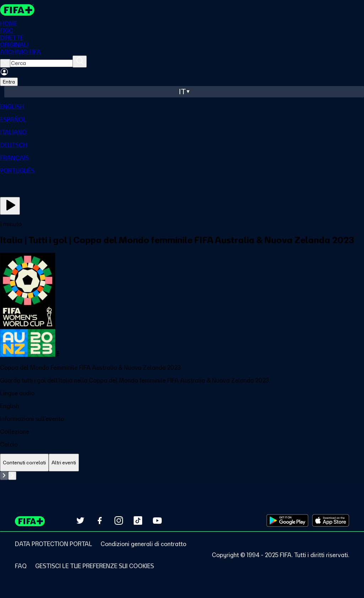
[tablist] (182, 463)
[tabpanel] (182, 476)
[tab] (24, 463)
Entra (9, 82)
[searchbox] (41, 63)
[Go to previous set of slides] (4, 476)
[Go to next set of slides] (12, 476)
